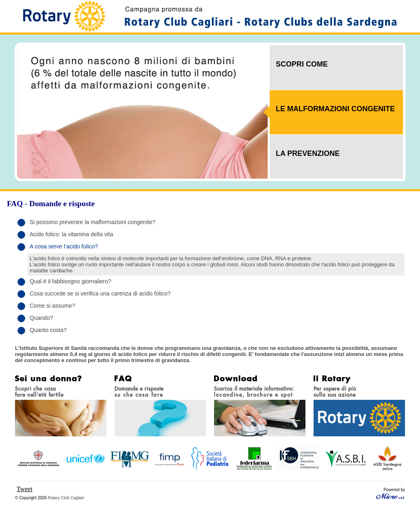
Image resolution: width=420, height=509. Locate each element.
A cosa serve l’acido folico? (64, 246)
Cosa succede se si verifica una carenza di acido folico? (100, 293)
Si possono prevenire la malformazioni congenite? (93, 222)
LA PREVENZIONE (308, 153)
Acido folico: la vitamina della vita (71, 234)
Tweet (25, 489)
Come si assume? (52, 306)
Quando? (41, 318)
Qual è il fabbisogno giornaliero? (70, 281)
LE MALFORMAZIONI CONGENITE (335, 109)
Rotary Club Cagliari (66, 498)
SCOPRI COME (302, 64)
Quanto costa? (48, 330)
